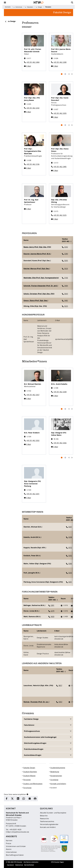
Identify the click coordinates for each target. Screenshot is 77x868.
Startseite (8, 7)
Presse (9, 843)
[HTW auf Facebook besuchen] (65, 865)
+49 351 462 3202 (33, 440)
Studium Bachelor (30, 772)
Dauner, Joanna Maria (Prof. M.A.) (37, 254)
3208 (70, 537)
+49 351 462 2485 (60, 167)
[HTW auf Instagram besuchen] (57, 865)
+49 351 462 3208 (60, 392)
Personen (27, 780)
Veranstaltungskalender (49, 824)
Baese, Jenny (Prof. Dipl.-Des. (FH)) (37, 247)
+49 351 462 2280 (60, 62)
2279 (52, 611)
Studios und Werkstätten (33, 784)
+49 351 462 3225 (60, 215)
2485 (66, 301)
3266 (70, 564)
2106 (66, 278)
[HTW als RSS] (53, 865)
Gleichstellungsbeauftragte (35, 743)
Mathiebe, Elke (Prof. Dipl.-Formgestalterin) (41, 278)
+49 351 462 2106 (33, 164)
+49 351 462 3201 (33, 494)
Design (40, 7)
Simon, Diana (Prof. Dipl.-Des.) (36, 301)
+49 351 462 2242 (33, 108)
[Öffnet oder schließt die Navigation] (5, 2)
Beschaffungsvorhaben (15, 855)
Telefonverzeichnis (47, 821)
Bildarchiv (44, 816)
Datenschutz (19, 865)
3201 (70, 582)
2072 (70, 548)
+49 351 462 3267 (33, 395)
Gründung (54, 780)
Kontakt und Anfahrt (58, 784)
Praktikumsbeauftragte (34, 749)
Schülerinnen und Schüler (16, 846)
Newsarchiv (44, 819)
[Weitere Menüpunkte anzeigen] (14, 7)
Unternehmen (11, 852)
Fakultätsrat (29, 725)
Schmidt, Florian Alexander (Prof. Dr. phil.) (41, 286)
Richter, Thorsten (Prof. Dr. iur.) (36, 702)
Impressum (10, 865)
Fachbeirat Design (31, 719)
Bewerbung (55, 772)
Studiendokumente (58, 768)
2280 (66, 254)
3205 (66, 261)
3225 (66, 306)
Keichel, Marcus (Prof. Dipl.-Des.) (37, 269)
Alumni (9, 849)
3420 (52, 617)
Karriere (9, 841)
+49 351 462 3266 (60, 443)
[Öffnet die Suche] (72, 2)
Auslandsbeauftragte (33, 755)
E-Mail (29, 66)
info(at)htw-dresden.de (20, 832)
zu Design (10, 21)
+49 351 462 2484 (33, 62)
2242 (66, 247)
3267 (70, 527)
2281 (52, 605)
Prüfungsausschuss (32, 731)
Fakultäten (30, 7)
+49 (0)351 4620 (15, 830)
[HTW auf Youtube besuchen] (69, 865)
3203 (70, 573)
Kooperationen (56, 776)
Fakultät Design (29, 768)
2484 (66, 286)
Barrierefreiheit (29, 865)
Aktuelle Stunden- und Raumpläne (53, 813)
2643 (66, 294)
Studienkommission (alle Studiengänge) (40, 737)
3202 (70, 556)
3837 (60, 685)
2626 (66, 269)
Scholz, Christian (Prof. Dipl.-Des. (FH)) (39, 294)
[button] (27, 794)
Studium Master (29, 776)
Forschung (27, 788)
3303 (60, 702)
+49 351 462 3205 (60, 113)
